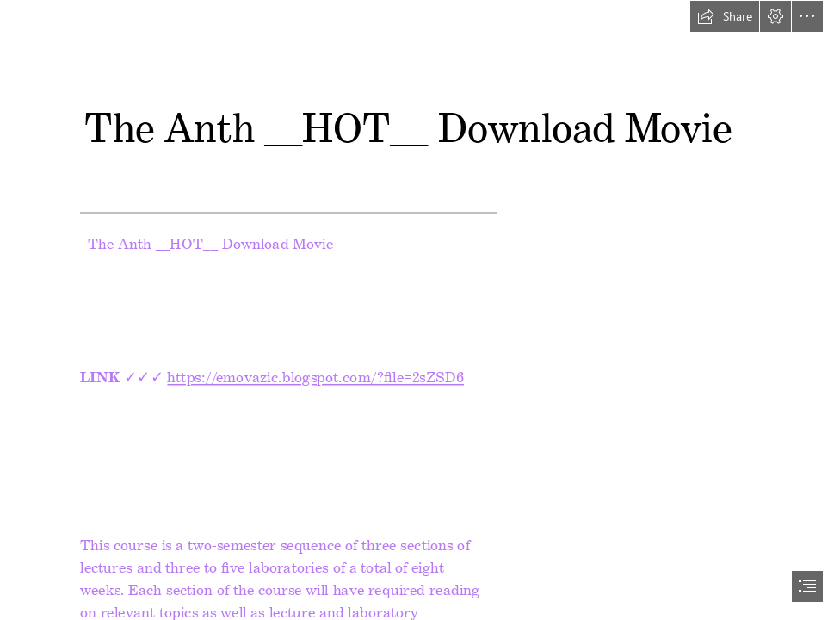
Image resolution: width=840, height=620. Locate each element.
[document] (420, 310)
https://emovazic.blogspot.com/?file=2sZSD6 (315, 374)
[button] (725, 16)
